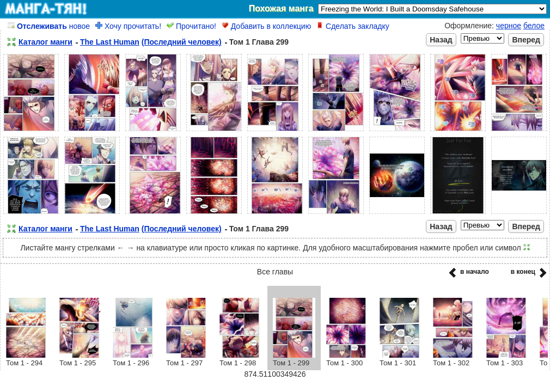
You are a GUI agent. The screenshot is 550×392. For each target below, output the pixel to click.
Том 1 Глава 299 (259, 42)
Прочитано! (191, 26)
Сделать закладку (353, 26)
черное (509, 26)
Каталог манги (45, 42)
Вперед (526, 40)
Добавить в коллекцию (266, 26)
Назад (441, 40)
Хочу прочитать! (128, 26)
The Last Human (110, 42)
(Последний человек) (182, 42)
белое (534, 26)
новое (49, 26)
